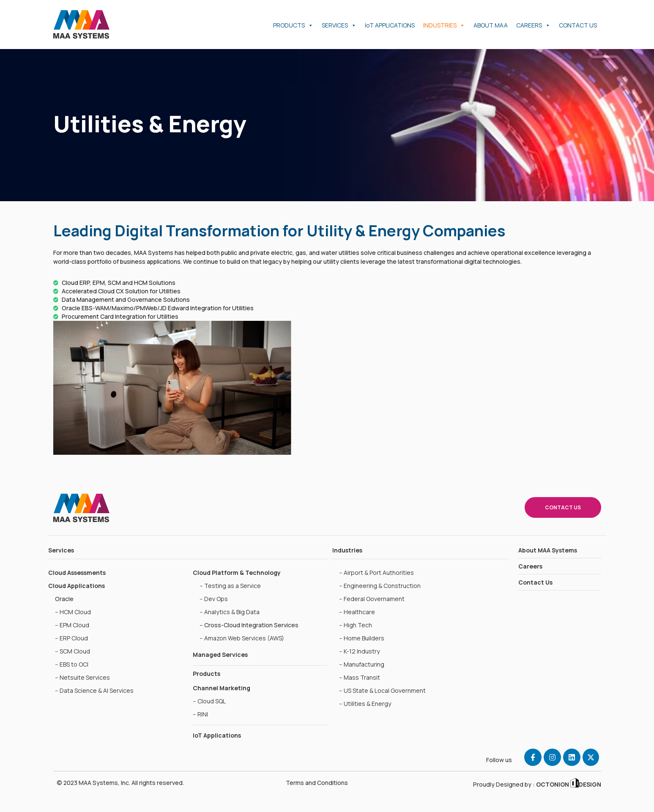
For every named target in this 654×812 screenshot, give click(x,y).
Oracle (64, 599)
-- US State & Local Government (382, 690)
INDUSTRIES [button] (444, 25)
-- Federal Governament (372, 599)
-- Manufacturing (362, 664)
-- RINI (200, 714)
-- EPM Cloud (72, 625)
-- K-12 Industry (359, 651)
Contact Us (535, 582)
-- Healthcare (357, 612)
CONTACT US (578, 25)
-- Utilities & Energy (365, 704)
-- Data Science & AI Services (94, 690)
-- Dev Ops (214, 599)
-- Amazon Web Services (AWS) (242, 638)
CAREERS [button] (533, 25)
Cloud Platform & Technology (237, 573)
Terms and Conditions (317, 783)
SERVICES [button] (339, 25)
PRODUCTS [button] (293, 25)
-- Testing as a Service (230, 586)
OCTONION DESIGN (568, 784)
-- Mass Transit (360, 677)
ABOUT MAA (491, 25)
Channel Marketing (222, 688)
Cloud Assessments (77, 573)
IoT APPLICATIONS (390, 25)
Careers (530, 566)
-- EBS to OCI (72, 664)
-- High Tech (356, 625)
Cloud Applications (77, 586)
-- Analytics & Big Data (230, 612)
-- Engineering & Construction (380, 586)
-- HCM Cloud (73, 612)
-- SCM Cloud (73, 651)
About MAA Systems (548, 550)
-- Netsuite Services (82, 677)
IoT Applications (217, 735)
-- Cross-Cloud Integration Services (249, 625)
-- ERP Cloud (71, 638)
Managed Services (220, 655)
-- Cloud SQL (209, 701)
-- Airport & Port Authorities (376, 573)
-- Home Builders (362, 638)
